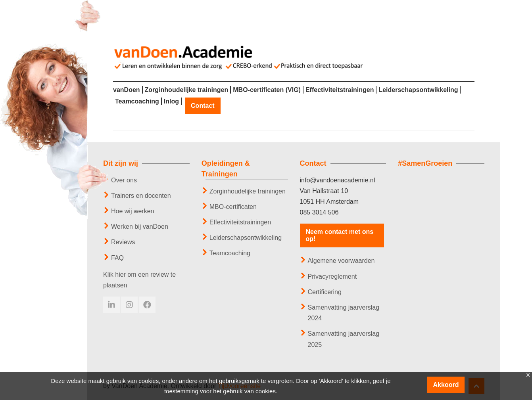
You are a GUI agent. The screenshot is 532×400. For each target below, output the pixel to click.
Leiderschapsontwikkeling (418, 90)
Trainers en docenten (141, 196)
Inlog (171, 101)
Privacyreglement (332, 277)
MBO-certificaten (233, 207)
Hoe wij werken (133, 211)
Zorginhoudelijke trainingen (187, 90)
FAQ (117, 258)
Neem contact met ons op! (340, 235)
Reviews (123, 242)
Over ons (124, 180)
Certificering (325, 292)
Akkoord (446, 385)
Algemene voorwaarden (341, 261)
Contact (203, 106)
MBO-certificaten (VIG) (267, 90)
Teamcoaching (137, 101)
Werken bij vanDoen (140, 227)
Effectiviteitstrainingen (340, 90)
